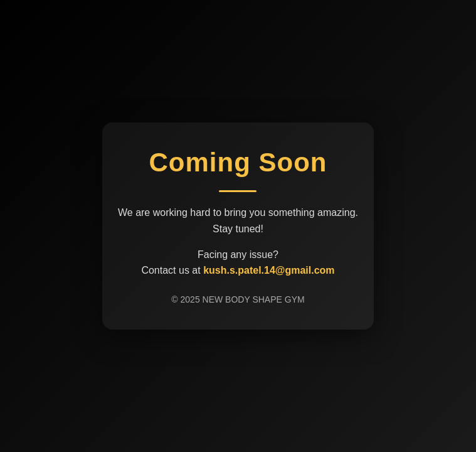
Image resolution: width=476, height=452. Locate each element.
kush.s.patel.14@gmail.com (269, 270)
